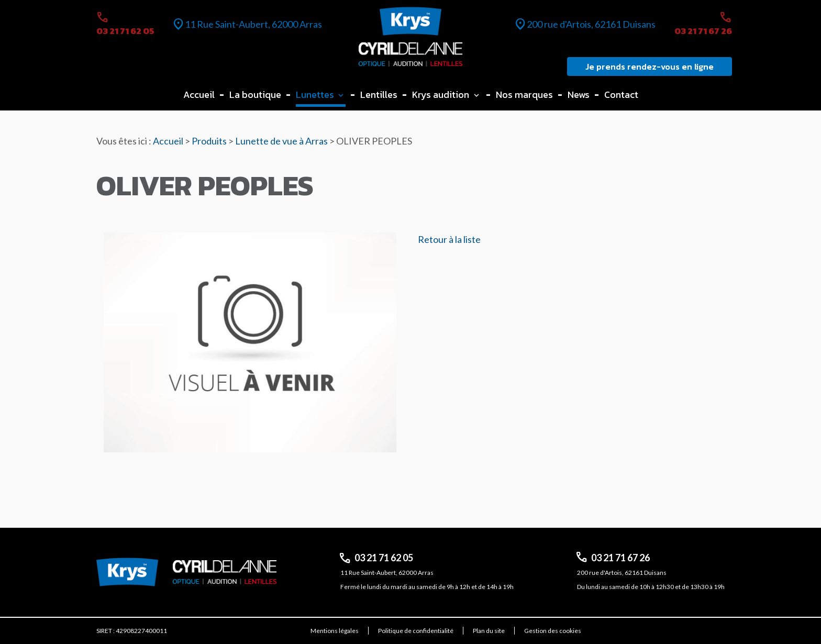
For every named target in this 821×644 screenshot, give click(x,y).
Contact (621, 95)
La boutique (255, 95)
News (579, 95)
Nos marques (524, 95)
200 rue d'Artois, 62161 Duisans (591, 24)
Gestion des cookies (553, 631)
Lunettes (315, 95)
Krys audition (441, 95)
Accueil (199, 95)
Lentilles (379, 95)
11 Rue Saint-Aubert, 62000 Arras (253, 24)
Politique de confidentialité (416, 631)
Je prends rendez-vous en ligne (650, 66)
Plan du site (489, 631)
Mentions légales (335, 631)
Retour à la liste (449, 239)
